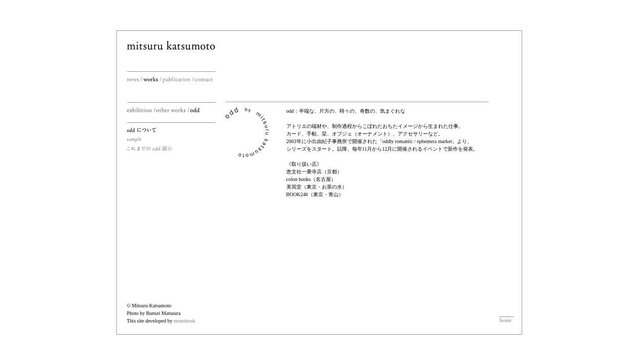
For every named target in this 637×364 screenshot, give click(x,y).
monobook (184, 321)
